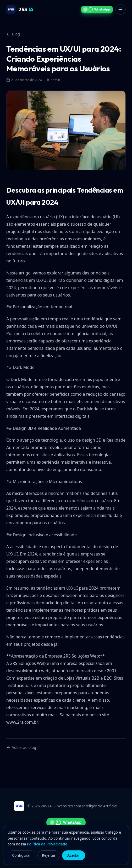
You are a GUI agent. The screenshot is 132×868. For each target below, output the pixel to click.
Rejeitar (49, 855)
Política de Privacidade (47, 844)
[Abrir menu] (120, 9)
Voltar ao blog (21, 747)
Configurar (21, 855)
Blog (13, 34)
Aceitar (74, 855)
